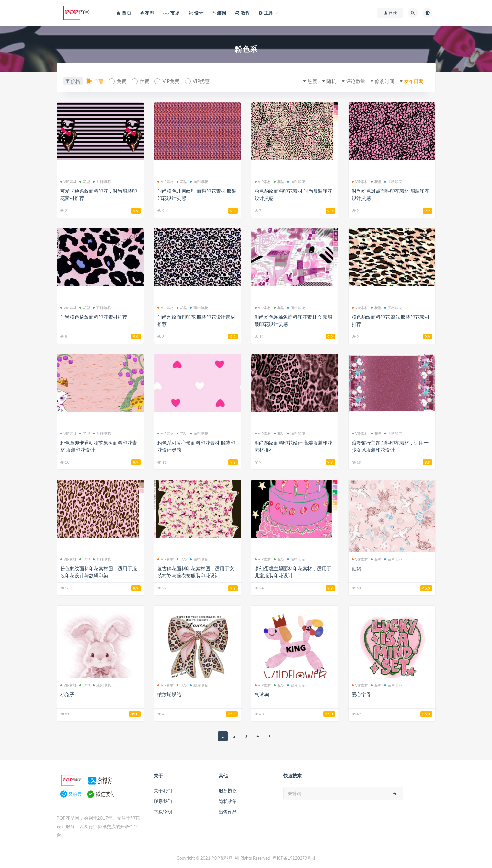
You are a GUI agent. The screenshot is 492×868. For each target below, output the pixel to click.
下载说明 (163, 811)
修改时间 (383, 81)
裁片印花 (393, 559)
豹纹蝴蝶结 (169, 694)
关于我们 (163, 790)
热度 (307, 81)
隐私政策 (228, 801)
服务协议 (228, 790)
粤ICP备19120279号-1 (294, 858)
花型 (85, 181)
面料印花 (102, 181)
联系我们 (163, 801)
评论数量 (352, 81)
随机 (327, 81)
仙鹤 (357, 568)
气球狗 (262, 694)
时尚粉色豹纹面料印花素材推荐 (94, 317)
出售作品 (228, 811)
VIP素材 (69, 181)
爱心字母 (361, 694)
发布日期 (413, 81)
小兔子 (67, 694)
